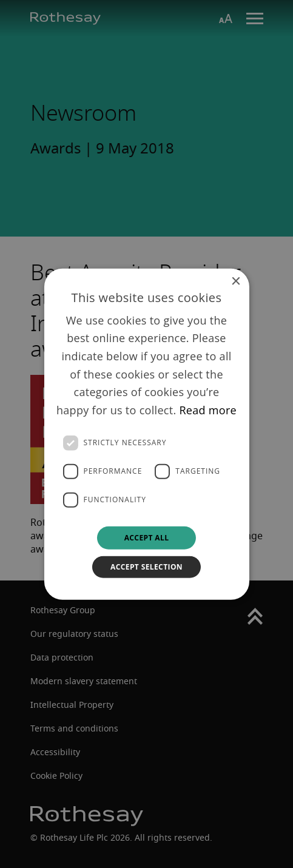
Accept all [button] (147, 537)
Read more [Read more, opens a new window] (208, 410)
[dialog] (146, 434)
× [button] (236, 281)
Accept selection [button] (146, 567)
